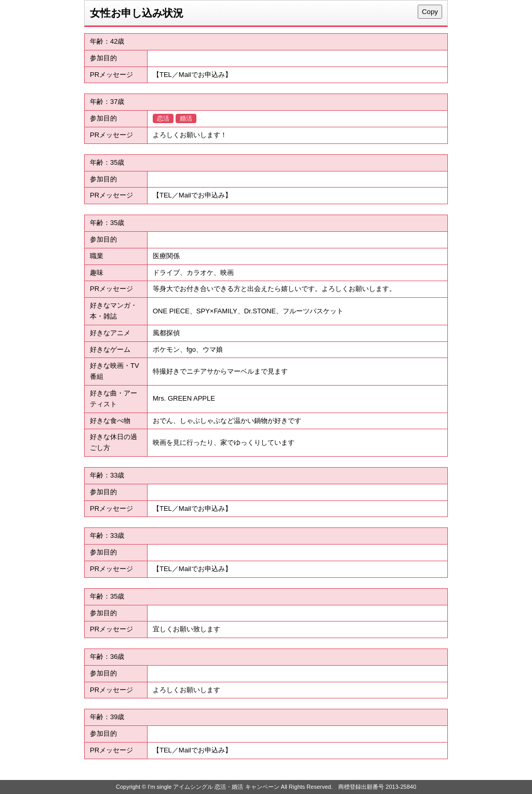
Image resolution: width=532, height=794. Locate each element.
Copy (430, 12)
